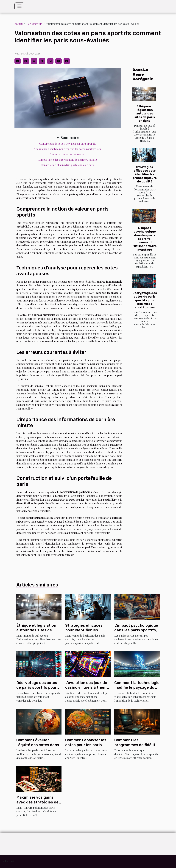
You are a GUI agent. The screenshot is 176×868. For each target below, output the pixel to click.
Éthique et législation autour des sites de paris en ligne (145, 113)
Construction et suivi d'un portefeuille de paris (68, 165)
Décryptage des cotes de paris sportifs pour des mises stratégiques (145, 300)
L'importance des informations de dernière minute (68, 160)
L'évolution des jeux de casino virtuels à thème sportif (87, 688)
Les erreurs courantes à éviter (68, 154)
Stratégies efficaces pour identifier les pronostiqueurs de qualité (145, 174)
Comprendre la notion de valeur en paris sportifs (68, 144)
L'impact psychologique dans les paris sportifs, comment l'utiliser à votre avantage (145, 239)
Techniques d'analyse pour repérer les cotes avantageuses (68, 149)
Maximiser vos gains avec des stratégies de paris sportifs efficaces (38, 802)
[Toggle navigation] (20, 6)
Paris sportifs (34, 24)
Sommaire (70, 137)
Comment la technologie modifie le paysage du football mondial (137, 688)
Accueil (19, 24)
